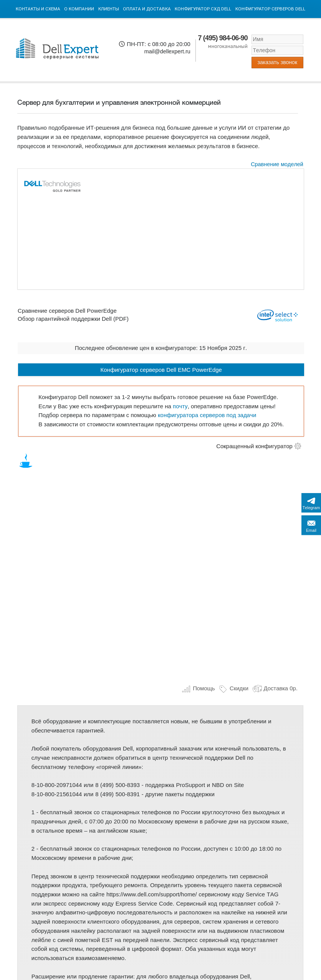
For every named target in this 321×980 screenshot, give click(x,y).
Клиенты (109, 9)
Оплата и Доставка (147, 9)
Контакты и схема (38, 9)
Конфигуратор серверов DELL (270, 9)
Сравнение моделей (277, 164)
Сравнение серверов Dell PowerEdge (67, 311)
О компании (79, 9)
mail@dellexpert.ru (167, 51)
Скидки (233, 688)
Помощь (198, 688)
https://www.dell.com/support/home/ (152, 894)
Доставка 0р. (275, 688)
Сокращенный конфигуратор (254, 446)
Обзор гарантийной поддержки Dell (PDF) (73, 319)
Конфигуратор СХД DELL (203, 9)
